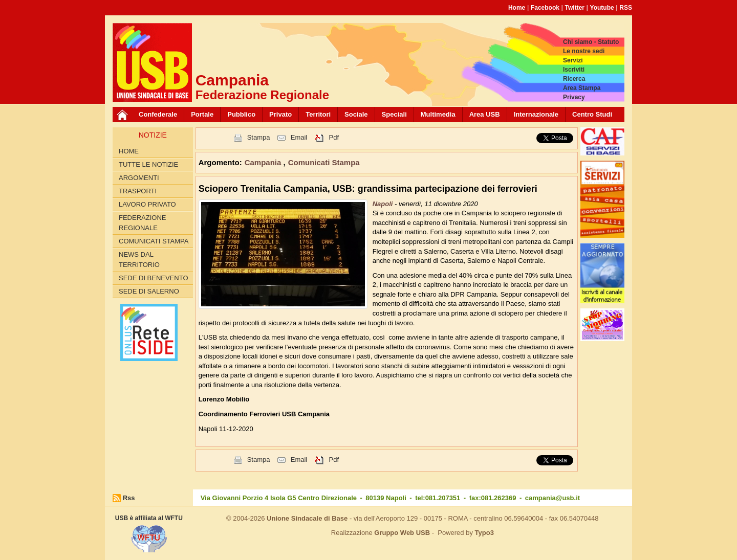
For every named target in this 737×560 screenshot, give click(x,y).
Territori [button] (318, 114)
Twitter (575, 8)
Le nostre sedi (584, 51)
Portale (202, 114)
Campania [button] (264, 162)
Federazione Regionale (142, 223)
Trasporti (138, 191)
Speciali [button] (394, 114)
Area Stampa (582, 88)
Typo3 (484, 533)
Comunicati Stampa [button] (324, 162)
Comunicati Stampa (154, 241)
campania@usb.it (552, 498)
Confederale (158, 114)
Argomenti (139, 178)
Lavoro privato (147, 204)
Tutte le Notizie (148, 164)
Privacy (574, 97)
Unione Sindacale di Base (307, 518)
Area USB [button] (485, 114)
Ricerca (574, 79)
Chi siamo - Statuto (591, 42)
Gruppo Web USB (402, 533)
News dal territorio (139, 260)
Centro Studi (592, 114)
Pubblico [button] (241, 114)
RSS (626, 8)
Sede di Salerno (149, 291)
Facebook (545, 8)
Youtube (602, 8)
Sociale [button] (356, 114)
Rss (129, 498)
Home (517, 8)
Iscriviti (574, 70)
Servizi (573, 60)
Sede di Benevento (154, 278)
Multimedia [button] (438, 114)
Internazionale (536, 114)
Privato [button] (280, 114)
